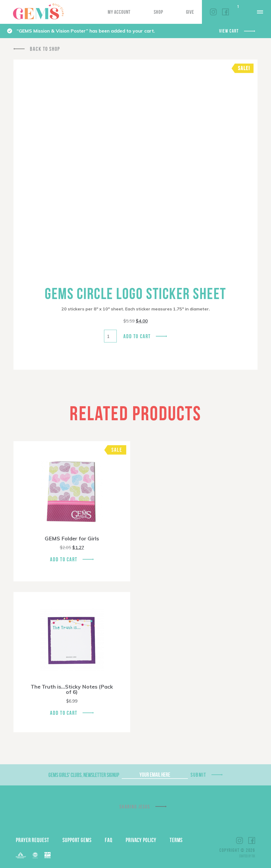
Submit (198, 775)
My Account (119, 12)
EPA (48, 855)
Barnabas (21, 855)
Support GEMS (77, 840)
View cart (229, 31)
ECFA (35, 855)
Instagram (213, 12)
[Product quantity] (110, 336)
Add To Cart (64, 559)
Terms (176, 840)
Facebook (225, 12)
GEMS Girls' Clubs (38, 11)
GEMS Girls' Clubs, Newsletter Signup (84, 775)
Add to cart (137, 336)
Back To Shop (45, 49)
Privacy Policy (141, 840)
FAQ (109, 840)
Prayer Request (33, 840)
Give (190, 12)
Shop (158, 12)
